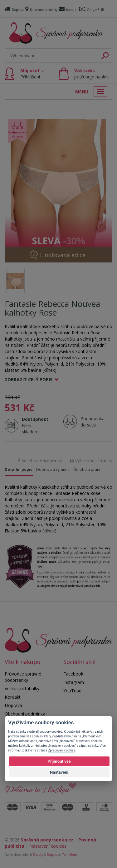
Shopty (38, 855)
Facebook (73, 674)
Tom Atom (70, 855)
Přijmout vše (59, 761)
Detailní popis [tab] (19, 469)
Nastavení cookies (48, 846)
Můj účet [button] (32, 74)
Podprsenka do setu (91, 422)
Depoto (52, 855)
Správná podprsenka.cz (47, 840)
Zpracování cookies (61, 750)
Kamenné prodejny (41, 10)
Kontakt (68, 10)
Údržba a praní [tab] (87, 469)
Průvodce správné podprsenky (23, 677)
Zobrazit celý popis (29, 379)
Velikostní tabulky (22, 688)
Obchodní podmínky (25, 714)
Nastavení (59, 772)
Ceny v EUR (92, 10)
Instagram (74, 682)
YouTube (72, 691)
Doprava (14, 10)
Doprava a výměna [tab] (53, 469)
